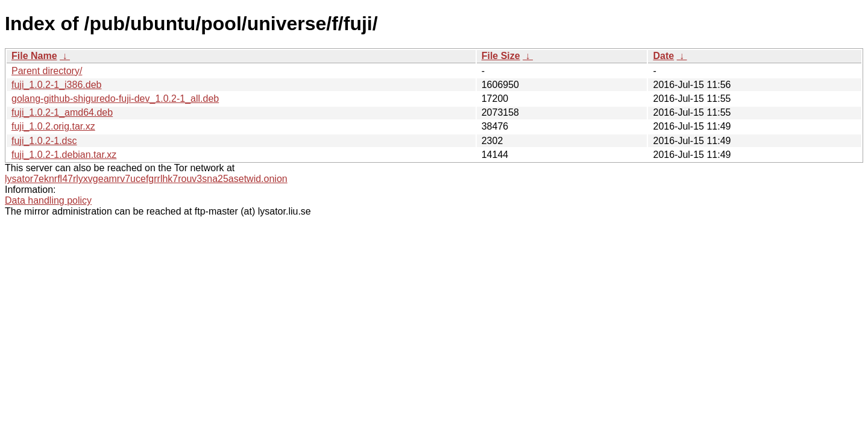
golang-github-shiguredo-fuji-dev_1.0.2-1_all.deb (115, 99)
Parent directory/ (47, 71)
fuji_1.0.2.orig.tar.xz (53, 126)
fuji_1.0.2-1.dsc (44, 141)
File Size (501, 56)
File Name (34, 56)
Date (663, 56)
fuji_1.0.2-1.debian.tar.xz (64, 155)
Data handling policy (48, 200)
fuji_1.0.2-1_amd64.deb (62, 112)
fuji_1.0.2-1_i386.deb (56, 85)
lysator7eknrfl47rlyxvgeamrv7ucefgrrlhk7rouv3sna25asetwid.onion (146, 179)
